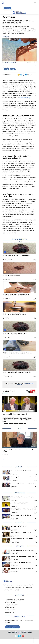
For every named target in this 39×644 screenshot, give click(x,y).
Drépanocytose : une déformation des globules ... (23, 556)
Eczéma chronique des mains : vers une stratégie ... (23, 483)
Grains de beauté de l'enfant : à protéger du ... (22, 569)
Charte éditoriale (11, 602)
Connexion (7, 8)
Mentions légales (11, 610)
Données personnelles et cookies (15, 600)
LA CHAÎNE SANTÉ (9, 391)
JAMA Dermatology (25, 98)
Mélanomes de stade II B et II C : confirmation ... (16, 256)
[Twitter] (19, 636)
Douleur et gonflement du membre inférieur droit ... (23, 478)
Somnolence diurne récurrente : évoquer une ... (23, 515)
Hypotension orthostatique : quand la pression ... (23, 550)
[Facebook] (16, 636)
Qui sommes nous (11, 607)
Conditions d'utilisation (12, 605)
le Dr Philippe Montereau (10, 62)
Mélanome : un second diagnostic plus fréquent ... (17, 295)
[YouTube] (23, 636)
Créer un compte (12, 627)
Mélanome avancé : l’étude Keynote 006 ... (15, 333)
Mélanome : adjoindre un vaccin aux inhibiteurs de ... (17, 353)
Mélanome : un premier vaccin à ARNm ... (15, 314)
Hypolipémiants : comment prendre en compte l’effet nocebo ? (19, 451)
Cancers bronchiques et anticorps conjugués (22, 539)
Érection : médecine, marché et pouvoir (15, 414)
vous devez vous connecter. (25, 384)
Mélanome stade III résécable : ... (12, 275)
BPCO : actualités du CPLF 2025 (18, 526)
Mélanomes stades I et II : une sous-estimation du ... (17, 372)
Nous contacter (10, 612)
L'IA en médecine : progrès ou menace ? (21, 503)
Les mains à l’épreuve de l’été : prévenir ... (21, 471)
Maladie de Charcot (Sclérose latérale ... (21, 562)
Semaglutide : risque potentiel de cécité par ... (22, 497)
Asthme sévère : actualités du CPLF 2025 (21, 532)
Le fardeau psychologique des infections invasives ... (23, 510)
